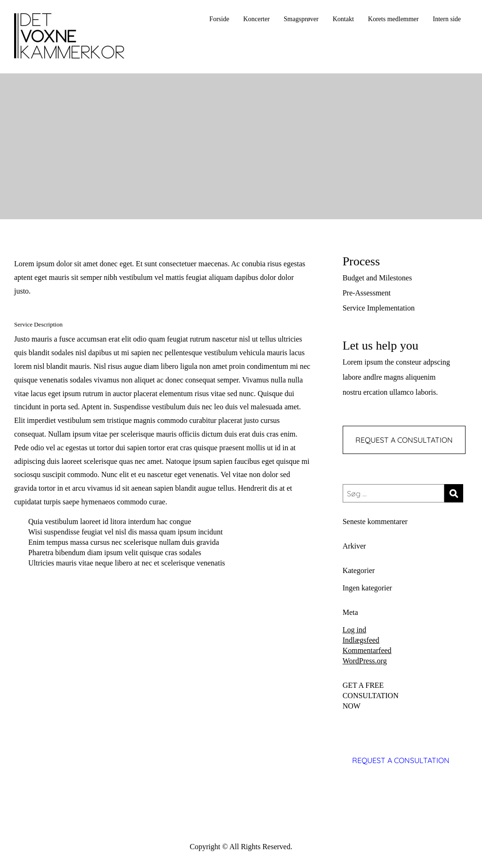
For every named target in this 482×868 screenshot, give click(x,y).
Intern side (447, 19)
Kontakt (343, 19)
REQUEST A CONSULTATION (404, 440)
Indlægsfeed (361, 640)
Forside (219, 19)
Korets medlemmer (394, 19)
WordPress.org (365, 661)
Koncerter (257, 19)
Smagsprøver (301, 19)
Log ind (354, 630)
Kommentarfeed (367, 650)
